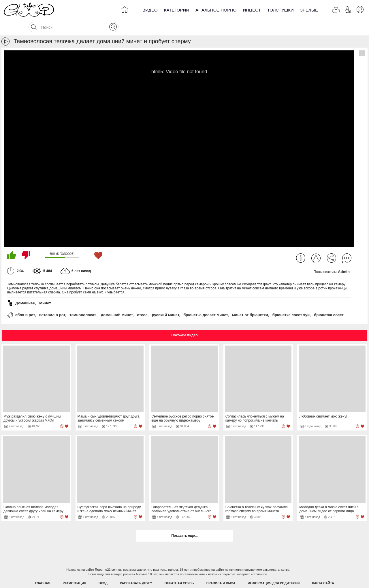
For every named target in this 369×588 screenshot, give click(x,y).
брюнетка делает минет (206, 300)
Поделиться (332, 244)
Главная (43, 569)
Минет (45, 289)
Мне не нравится (26, 241)
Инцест (252, 10)
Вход (103, 569)
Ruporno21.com (106, 555)
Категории (177, 10)
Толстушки (280, 10)
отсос (142, 300)
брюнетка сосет (329, 300)
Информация (301, 244)
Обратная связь (179, 569)
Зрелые (309, 10)
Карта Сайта (323, 569)
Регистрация (75, 569)
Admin (344, 257)
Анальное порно (216, 10)
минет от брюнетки (250, 300)
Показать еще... (184, 521)
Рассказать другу (136, 569)
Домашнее (25, 289)
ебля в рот (25, 300)
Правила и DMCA (221, 569)
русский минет (166, 300)
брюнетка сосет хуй (291, 300)
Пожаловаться (316, 244)
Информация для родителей (274, 569)
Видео (150, 10)
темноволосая (83, 300)
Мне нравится (12, 241)
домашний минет (117, 300)
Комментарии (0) (347, 244)
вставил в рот (52, 300)
